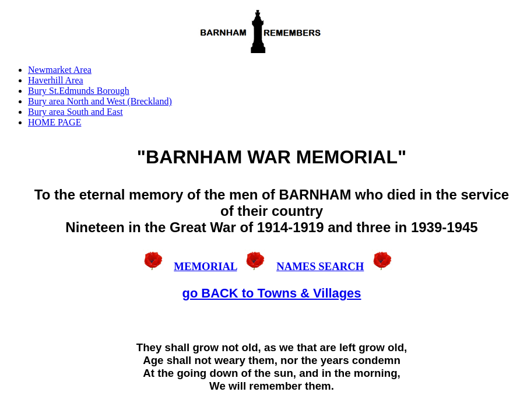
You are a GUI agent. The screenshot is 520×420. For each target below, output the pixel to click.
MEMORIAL (205, 266)
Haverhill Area (56, 80)
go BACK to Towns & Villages (272, 293)
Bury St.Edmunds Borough (79, 91)
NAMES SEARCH (320, 266)
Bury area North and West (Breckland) (100, 101)
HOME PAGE (55, 122)
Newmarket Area (60, 70)
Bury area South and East (75, 112)
